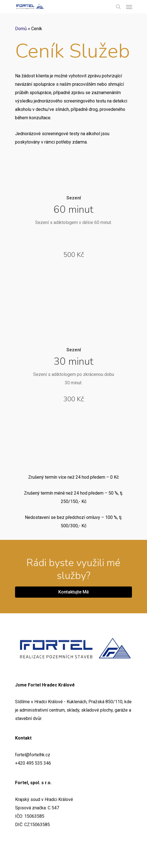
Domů (21, 29)
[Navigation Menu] (129, 7)
